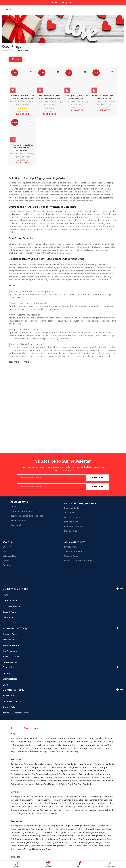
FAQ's (13, 507)
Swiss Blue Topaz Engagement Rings (58, 836)
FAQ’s (5, 595)
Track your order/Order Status (25, 511)
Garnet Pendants (58, 767)
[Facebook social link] (53, 3)
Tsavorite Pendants (88, 774)
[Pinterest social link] (66, 3)
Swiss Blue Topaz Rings (103, 742)
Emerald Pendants (44, 764)
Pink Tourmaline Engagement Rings (96, 839)
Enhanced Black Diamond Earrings (45, 810)
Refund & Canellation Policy (16, 713)
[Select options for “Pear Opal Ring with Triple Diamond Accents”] (67, 91)
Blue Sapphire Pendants (22, 764)
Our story (7, 547)
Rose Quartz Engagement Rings (86, 842)
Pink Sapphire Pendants (67, 771)
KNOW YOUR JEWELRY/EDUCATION (80, 503)
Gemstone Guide (72, 517)
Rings (28, 110)
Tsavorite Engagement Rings (55, 842)
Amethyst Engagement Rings (70, 829)
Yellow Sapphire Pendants (92, 771)
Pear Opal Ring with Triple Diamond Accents (77, 97)
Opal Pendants (19, 767)
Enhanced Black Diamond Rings (33, 752)
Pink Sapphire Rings (45, 745)
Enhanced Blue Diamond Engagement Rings (51, 846)
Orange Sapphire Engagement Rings (94, 836)
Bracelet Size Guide (12, 657)
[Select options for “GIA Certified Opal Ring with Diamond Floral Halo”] (40, 91)
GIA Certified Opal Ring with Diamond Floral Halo (49, 98)
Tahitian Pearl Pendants (47, 784)
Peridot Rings (67, 742)
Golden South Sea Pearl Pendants (76, 784)
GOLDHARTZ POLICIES (75, 542)
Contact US (16, 525)
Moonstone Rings (43, 748)
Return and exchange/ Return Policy (28, 516)
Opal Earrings (58, 797)
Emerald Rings (37, 738)
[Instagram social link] (59, 3)
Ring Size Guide (10, 651)
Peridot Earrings (44, 800)
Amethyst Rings (97, 738)
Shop (13, 50)
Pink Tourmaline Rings (89, 745)
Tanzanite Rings (83, 742)
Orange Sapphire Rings (23, 745)
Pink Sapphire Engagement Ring (25, 839)
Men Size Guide (71, 531)
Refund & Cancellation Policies (79, 561)
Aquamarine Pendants (65, 764)
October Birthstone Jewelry (22, 106)
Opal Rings (20, 110)
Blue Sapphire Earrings (21, 797)
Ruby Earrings (96, 797)
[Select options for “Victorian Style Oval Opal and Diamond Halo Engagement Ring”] (13, 146)
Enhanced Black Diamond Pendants (83, 777)
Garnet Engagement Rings (98, 829)
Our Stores (8, 565)
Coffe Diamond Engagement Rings (35, 849)
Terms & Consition (73, 551)
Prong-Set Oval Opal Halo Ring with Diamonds (104, 97)
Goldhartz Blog (9, 556)
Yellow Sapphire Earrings (58, 803)
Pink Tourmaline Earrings (83, 803)
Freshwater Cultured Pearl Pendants (52, 781)
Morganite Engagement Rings (24, 832)
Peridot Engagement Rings (91, 832)
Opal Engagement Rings (84, 826)
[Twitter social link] (56, 3)
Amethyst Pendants (38, 767)
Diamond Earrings (84, 807)
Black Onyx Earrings (21, 807)
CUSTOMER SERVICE (20, 502)
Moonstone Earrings (42, 807)
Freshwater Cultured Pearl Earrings (80, 810)
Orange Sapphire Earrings (32, 803)
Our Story (7, 673)
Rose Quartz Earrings (63, 807)
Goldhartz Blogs (10, 679)
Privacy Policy (71, 547)
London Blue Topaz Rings (46, 742)
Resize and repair (19, 520)
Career (6, 561)
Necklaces (16, 759)
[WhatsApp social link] (73, 3)
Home (5, 50)
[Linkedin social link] (70, 3)
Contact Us (8, 618)
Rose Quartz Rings (62, 748)
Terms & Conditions (12, 701)
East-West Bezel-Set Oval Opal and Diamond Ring (22, 98)
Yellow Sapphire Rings (66, 745)
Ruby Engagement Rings (42, 829)
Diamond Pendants (55, 777)
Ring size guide (71, 522)
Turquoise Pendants (20, 774)
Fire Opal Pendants (68, 774)
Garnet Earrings (27, 800)
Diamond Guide (72, 508)
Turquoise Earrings (106, 803)
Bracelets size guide (74, 526)
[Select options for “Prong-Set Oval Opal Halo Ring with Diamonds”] (94, 91)
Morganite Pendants (78, 767)
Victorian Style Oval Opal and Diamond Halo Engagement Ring (22, 153)
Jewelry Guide (71, 513)
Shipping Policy (71, 556)
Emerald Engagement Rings (57, 826)
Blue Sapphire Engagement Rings (26, 826)
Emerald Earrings (41, 797)
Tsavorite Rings (25, 748)
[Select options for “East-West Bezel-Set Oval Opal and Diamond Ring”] (13, 91)
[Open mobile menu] (6, 9)
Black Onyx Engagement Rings (25, 842)
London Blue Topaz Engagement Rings (59, 832)
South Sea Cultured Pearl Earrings (41, 813)
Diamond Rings (80, 748)
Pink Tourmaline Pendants (44, 774)
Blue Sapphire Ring (19, 738)
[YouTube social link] (63, 3)
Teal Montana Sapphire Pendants (38, 771)
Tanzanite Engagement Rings (24, 836)
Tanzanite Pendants (104, 764)
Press (5, 551)
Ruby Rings (82, 738)
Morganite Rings (25, 742)
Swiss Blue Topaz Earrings (85, 800)
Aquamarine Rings (66, 738)
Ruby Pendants (85, 764)
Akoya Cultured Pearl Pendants (86, 781)
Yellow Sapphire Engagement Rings (60, 839)
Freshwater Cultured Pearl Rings (65, 752)
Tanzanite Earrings (63, 800)
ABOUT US (7, 542)
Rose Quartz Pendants (33, 777)
